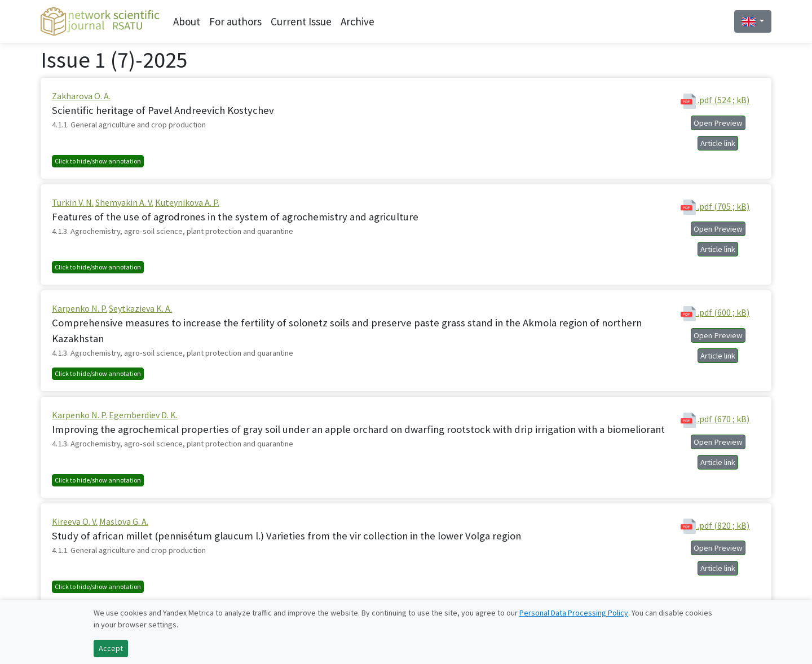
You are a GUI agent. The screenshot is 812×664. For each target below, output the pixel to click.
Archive (358, 21)
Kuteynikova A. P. (187, 202)
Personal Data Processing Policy (574, 613)
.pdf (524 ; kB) (715, 101)
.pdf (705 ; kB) (715, 207)
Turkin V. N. (73, 202)
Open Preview (718, 123)
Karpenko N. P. (80, 308)
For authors (235, 21)
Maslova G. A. (124, 521)
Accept (111, 648)
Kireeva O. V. (75, 521)
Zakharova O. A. (81, 96)
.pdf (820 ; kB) (715, 526)
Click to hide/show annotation (98, 161)
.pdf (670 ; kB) (715, 420)
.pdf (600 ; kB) (715, 314)
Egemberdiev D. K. (143, 415)
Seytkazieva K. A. (140, 308)
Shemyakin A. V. (124, 202)
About (187, 21)
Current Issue (301, 21)
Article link (718, 143)
